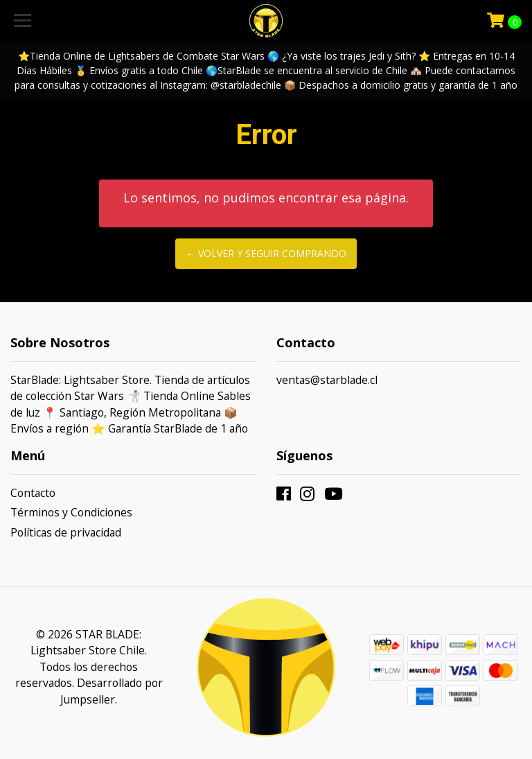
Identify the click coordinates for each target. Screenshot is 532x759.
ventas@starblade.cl (327, 380)
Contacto (33, 493)
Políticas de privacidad (66, 532)
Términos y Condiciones (71, 512)
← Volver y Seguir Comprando (266, 253)
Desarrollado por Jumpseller (112, 691)
